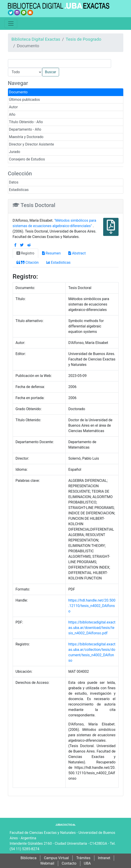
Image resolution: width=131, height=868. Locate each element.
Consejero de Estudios (27, 159)
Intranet (104, 858)
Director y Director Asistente (32, 144)
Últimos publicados (25, 100)
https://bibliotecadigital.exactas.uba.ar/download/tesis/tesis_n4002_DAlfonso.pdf (92, 628)
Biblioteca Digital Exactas (36, 39)
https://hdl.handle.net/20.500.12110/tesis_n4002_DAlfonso (92, 606)
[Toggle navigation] (11, 24)
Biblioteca (29, 858)
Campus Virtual (56, 858)
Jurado (15, 152)
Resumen (51, 253)
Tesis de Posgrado (83, 39)
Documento (18, 92)
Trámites (83, 858)
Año (12, 114)
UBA (87, 863)
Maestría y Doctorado (26, 137)
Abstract (77, 253)
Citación (28, 262)
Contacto (69, 863)
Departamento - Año (25, 129)
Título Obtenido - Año (26, 122)
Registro (25, 253)
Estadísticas (19, 190)
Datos (14, 182)
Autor (13, 107)
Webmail (47, 863)
